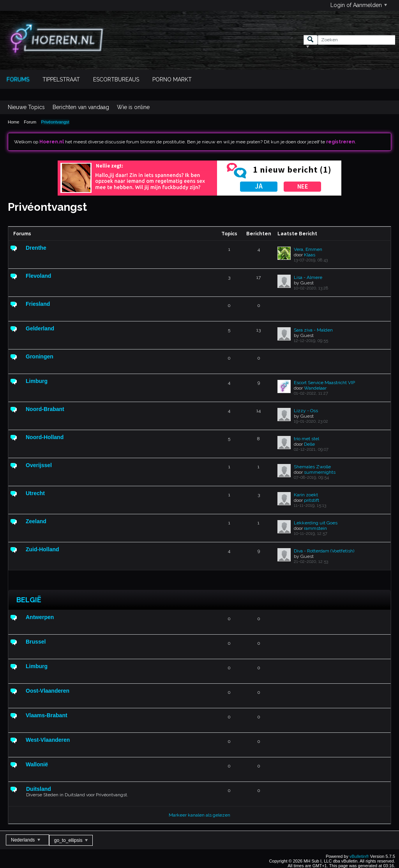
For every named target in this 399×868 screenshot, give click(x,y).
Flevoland (38, 276)
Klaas (310, 255)
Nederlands (26, 840)
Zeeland (36, 521)
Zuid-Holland (42, 549)
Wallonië (37, 764)
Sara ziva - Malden (313, 330)
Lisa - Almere (308, 277)
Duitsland (39, 789)
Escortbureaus (116, 79)
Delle (309, 444)
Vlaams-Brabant (47, 715)
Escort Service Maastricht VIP (324, 383)
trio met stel (306, 439)
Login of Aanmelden (359, 5)
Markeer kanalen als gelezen (199, 815)
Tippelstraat (61, 79)
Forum (30, 122)
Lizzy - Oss (306, 411)
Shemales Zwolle (312, 467)
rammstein (315, 528)
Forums (18, 79)
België (29, 600)
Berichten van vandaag (81, 107)
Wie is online (133, 107)
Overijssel (39, 465)
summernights (320, 472)
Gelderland (40, 328)
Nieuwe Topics (26, 107)
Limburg (37, 381)
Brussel (36, 642)
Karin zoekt (306, 495)
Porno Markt (172, 79)
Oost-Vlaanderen (48, 691)
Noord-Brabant (45, 409)
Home (13, 122)
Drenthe (36, 248)
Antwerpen (40, 617)
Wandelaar (315, 388)
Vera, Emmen (308, 249)
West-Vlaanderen (48, 740)
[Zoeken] (356, 40)
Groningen (40, 356)
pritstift (312, 500)
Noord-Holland (45, 437)
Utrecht (35, 493)
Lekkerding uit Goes (316, 523)
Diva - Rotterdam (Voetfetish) (324, 551)
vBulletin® (359, 856)
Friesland (38, 304)
